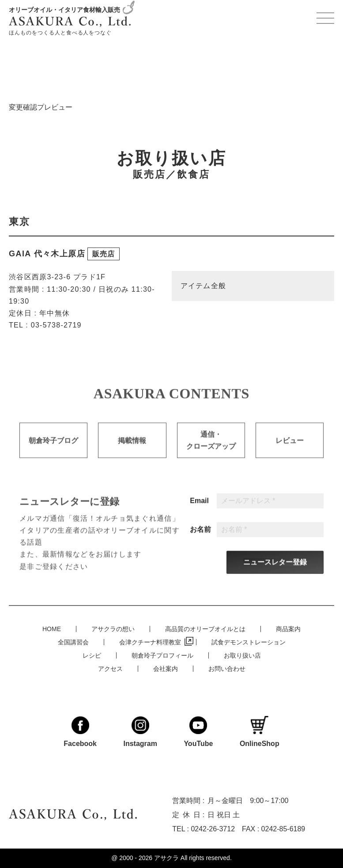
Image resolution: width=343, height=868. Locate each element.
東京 (19, 222)
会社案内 (166, 669)
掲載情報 (132, 447)
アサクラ (166, 858)
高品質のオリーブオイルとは (205, 629)
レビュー (290, 447)
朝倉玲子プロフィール (162, 655)
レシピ (92, 655)
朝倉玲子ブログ (53, 447)
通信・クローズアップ (211, 447)
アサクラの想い (113, 629)
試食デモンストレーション (249, 642)
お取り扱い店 (242, 655)
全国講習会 (73, 642)
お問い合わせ (227, 669)
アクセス (110, 669)
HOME (52, 629)
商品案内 (288, 629)
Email (199, 508)
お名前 (200, 537)
